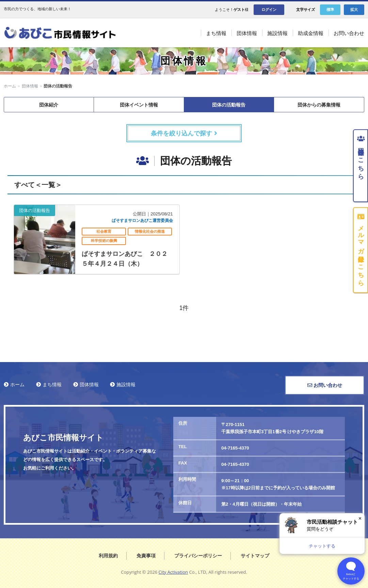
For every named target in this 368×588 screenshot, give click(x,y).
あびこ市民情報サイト (68, 33)
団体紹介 (49, 105)
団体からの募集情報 (319, 105)
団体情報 (30, 86)
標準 (330, 10)
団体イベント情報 (139, 105)
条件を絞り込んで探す (184, 133)
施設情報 (126, 385)
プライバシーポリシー (198, 556)
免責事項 (146, 556)
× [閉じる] (360, 518)
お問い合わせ (325, 385)
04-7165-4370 (235, 448)
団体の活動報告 (229, 105)
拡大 (354, 10)
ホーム (10, 86)
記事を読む (97, 239)
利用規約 (108, 556)
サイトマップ (255, 556)
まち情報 (52, 385)
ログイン (269, 10)
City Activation (173, 572)
